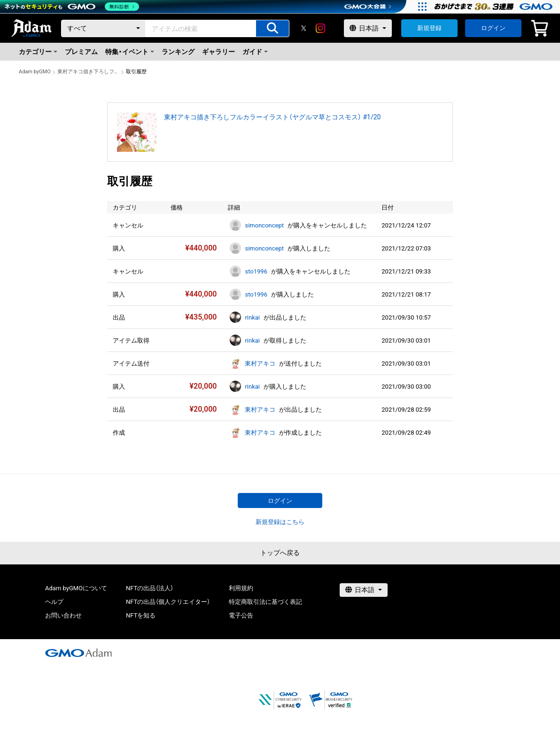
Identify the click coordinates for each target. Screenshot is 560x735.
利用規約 (241, 588)
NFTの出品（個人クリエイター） (168, 602)
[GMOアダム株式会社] (78, 653)
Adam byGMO (35, 72)
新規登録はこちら (280, 522)
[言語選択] (368, 28)
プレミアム (81, 52)
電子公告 (241, 615)
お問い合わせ (63, 615)
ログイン (493, 28)
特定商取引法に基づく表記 (265, 602)
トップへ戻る (280, 553)
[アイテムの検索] (272, 28)
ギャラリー (218, 52)
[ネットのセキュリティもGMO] (72, 7)
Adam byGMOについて (76, 588)
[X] (303, 28)
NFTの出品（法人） (150, 588)
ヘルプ (54, 602)
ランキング (178, 52)
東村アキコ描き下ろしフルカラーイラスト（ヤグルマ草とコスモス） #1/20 (88, 72)
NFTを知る (141, 615)
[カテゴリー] (103, 28)
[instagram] (320, 28)
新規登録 (429, 28)
